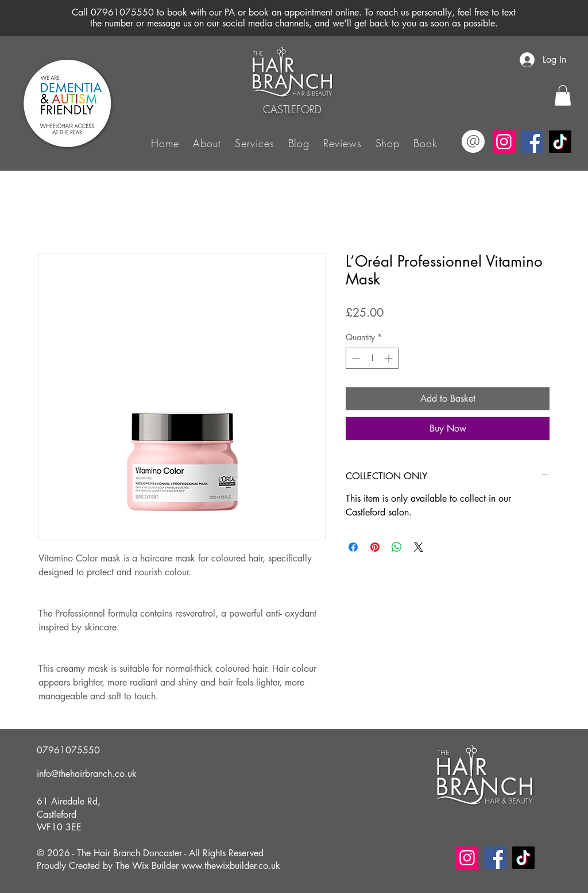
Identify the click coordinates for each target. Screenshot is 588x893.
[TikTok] (560, 142)
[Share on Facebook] (353, 547)
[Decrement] (355, 358)
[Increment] (390, 358)
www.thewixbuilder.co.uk (231, 866)
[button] (254, 143)
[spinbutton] (372, 358)
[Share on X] (419, 547)
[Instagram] (504, 142)
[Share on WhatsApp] (397, 547)
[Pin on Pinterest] (375, 547)
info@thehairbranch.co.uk (87, 774)
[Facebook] (532, 142)
